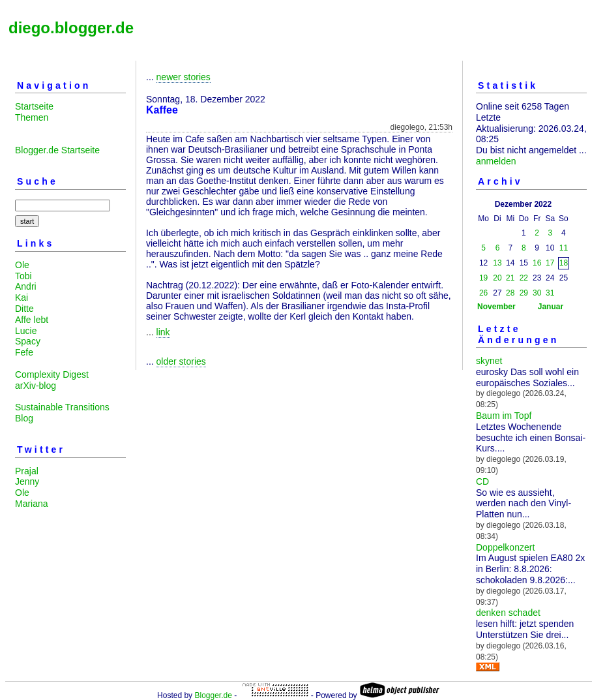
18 (564, 263)
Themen (32, 117)
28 (510, 293)
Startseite (34, 106)
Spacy (28, 341)
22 (524, 278)
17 (550, 263)
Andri (26, 286)
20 (497, 278)
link (163, 332)
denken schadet (508, 613)
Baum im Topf (504, 416)
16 (537, 263)
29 (524, 293)
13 (497, 263)
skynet (489, 361)
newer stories (184, 77)
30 (537, 293)
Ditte (24, 309)
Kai (22, 297)
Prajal (27, 471)
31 (550, 293)
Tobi (23, 276)
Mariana (32, 504)
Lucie (26, 331)
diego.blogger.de (71, 28)
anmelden (496, 161)
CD (482, 481)
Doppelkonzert (505, 547)
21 (510, 278)
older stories (181, 361)
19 (483, 278)
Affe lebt (32, 320)
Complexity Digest (52, 374)
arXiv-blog (36, 386)
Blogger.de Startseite (57, 150)
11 (564, 248)
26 (483, 293)
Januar (551, 307)
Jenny (27, 481)
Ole (22, 265)
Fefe (24, 352)
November (496, 307)
